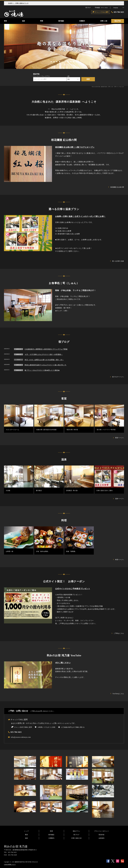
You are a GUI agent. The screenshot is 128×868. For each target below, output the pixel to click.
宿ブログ (76, 835)
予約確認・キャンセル (101, 8)
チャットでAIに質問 (18, 720)
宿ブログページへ (117, 377)
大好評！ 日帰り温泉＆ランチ (18, 3)
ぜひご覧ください (63, 663)
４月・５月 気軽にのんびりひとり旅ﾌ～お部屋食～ (44, 354)
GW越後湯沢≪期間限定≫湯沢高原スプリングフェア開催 (46, 349)
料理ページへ (119, 560)
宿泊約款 (102, 835)
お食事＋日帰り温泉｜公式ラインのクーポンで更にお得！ (80, 216)
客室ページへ (119, 438)
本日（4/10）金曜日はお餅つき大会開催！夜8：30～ (44, 360)
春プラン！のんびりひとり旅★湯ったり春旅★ (42, 370)
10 (77, 61)
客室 (26, 835)
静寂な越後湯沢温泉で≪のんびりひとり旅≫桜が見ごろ (45, 365)
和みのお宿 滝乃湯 (16, 846)
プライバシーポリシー (102, 831)
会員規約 (102, 838)
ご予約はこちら (118, 633)
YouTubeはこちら (117, 694)
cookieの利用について (10, 864)
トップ (26, 831)
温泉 (26, 838)
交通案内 (51, 838)
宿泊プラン (76, 831)
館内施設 (51, 835)
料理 (51, 831)
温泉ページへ (119, 499)
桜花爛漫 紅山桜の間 (116, 187)
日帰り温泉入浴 (76, 838)
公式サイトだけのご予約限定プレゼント (73, 589)
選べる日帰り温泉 (117, 261)
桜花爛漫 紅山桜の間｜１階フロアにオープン (75, 147)
